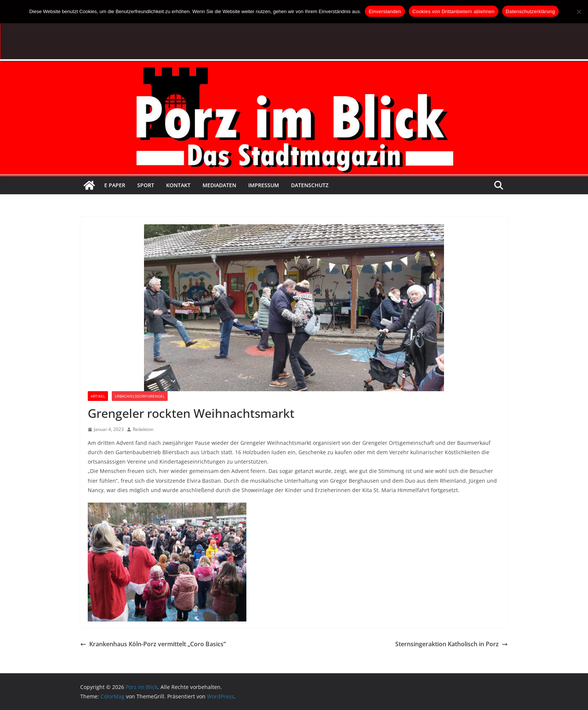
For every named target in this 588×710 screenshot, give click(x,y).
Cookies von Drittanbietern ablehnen (454, 11)
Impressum (264, 185)
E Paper (115, 185)
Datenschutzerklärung (530, 11)
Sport (146, 185)
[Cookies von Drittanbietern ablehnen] (579, 12)
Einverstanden (385, 11)
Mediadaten (219, 185)
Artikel (98, 396)
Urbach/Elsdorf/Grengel (140, 396)
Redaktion (143, 429)
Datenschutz (310, 185)
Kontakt (178, 185)
